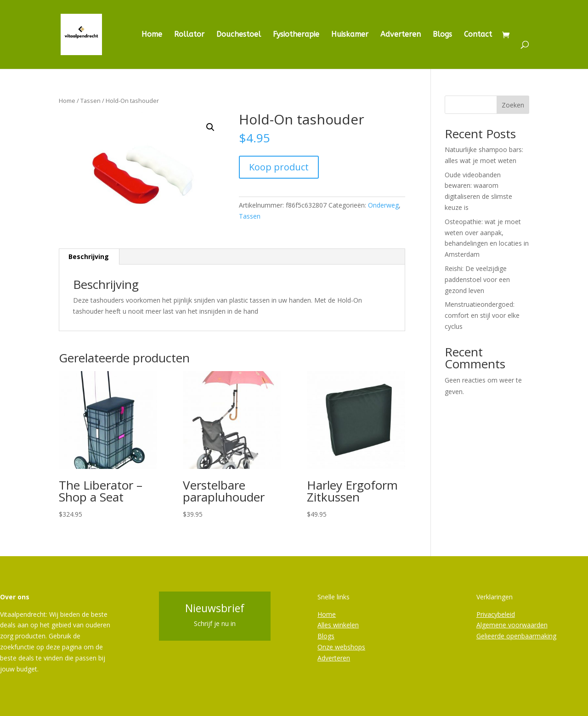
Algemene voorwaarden (512, 625)
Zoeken (513, 105)
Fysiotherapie (296, 35)
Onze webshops (341, 647)
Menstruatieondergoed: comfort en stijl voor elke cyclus (482, 315)
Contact (478, 35)
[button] (210, 127)
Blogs (442, 35)
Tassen (90, 101)
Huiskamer (350, 35)
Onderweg (383, 205)
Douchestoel (239, 35)
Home (152, 35)
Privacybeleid (496, 614)
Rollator (189, 35)
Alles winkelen (338, 625)
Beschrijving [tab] (89, 257)
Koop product (279, 167)
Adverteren (401, 35)
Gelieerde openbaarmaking (516, 636)
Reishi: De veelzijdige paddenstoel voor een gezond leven (477, 279)
